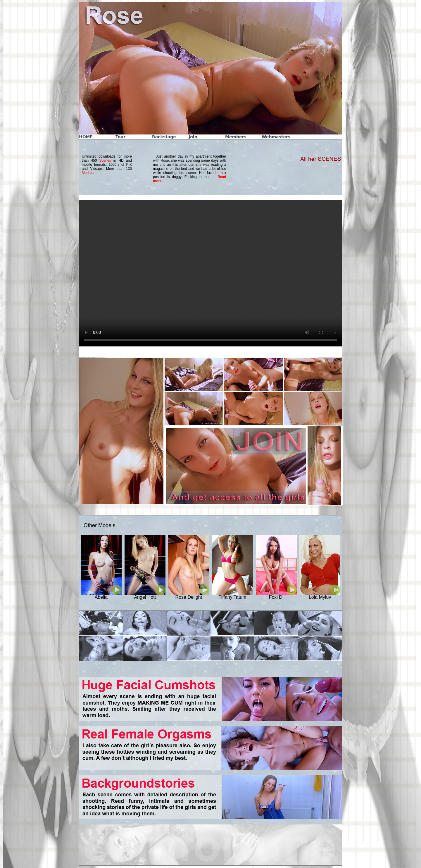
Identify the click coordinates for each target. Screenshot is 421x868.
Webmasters (276, 137)
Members (236, 137)
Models (88, 173)
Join (193, 137)
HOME (86, 137)
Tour (120, 137)
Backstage (164, 137)
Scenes (105, 161)
